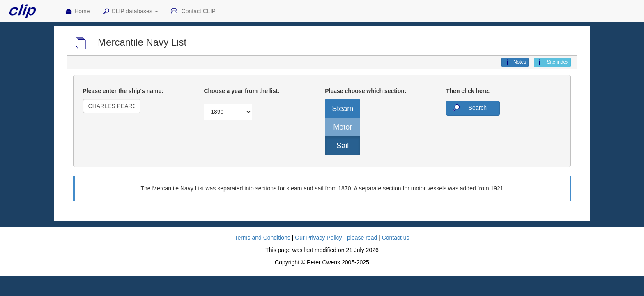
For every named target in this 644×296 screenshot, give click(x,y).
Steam (343, 109)
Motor (343, 127)
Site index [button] (552, 62)
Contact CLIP (193, 12)
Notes (515, 62)
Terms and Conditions (262, 238)
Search (469, 108)
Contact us (396, 238)
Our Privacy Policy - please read (336, 238)
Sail (343, 146)
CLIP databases (130, 12)
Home (77, 12)
